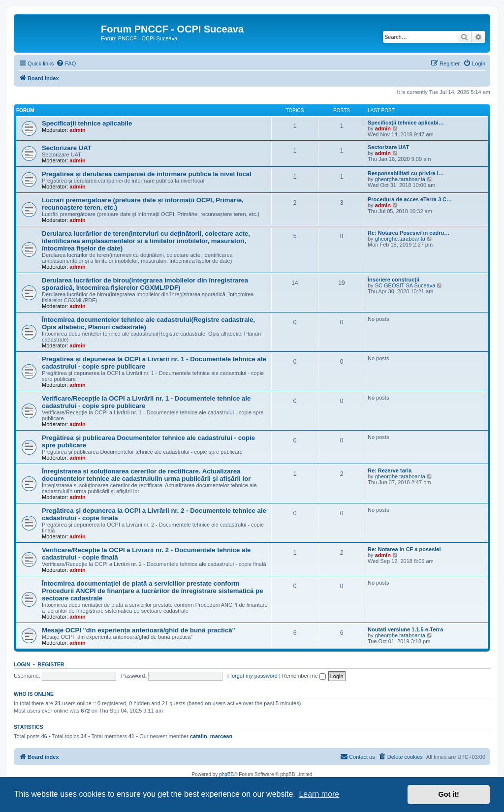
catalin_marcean (211, 736)
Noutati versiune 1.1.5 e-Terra (405, 629)
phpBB (226, 774)
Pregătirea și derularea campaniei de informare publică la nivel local (147, 174)
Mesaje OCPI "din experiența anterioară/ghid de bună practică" (139, 630)
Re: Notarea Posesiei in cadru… (409, 233)
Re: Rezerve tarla (390, 470)
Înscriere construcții (394, 280)
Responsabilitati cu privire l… (406, 173)
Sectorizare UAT (67, 148)
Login (22, 664)
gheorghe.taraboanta (400, 179)
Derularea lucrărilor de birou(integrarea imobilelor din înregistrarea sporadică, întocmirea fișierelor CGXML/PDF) (145, 284)
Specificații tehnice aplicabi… (406, 123)
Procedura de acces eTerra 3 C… (410, 199)
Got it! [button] (449, 794)
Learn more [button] (319, 794)
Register (51, 664)
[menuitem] (66, 63)
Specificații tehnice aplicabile (87, 123)
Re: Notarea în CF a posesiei (404, 549)
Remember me (304, 676)
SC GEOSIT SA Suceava (405, 285)
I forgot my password (252, 676)
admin (77, 130)
